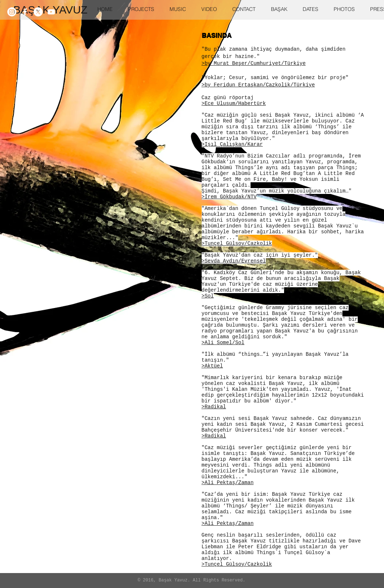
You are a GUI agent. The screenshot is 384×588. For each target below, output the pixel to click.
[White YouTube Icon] (51, 12)
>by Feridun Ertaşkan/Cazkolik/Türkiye (258, 85)
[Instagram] (12, 12)
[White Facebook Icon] (25, 12)
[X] (38, 12)
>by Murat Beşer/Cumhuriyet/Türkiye (254, 63)
